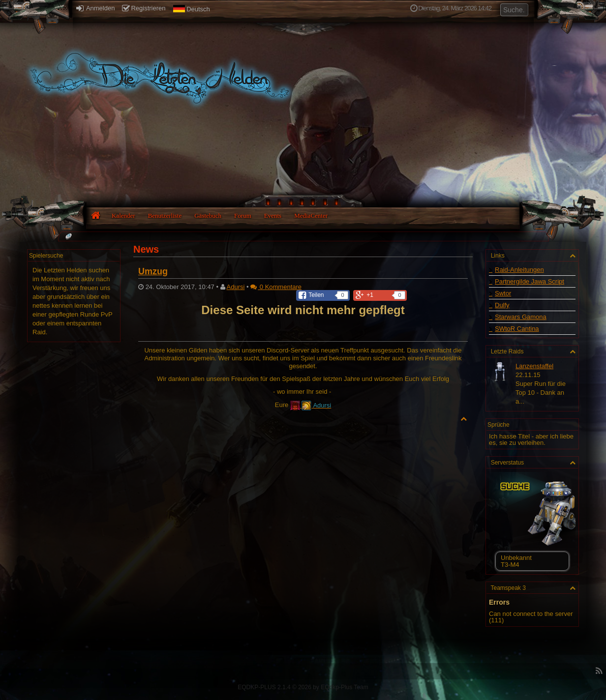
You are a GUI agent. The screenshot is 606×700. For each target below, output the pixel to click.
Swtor (503, 293)
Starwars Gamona (521, 317)
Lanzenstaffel (534, 366)
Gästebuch (208, 216)
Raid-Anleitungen (519, 270)
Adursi (236, 287)
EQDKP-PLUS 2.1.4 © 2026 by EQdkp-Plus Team (303, 687)
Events (273, 216)
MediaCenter (311, 216)
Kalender (123, 216)
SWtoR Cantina (517, 329)
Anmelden (95, 8)
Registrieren (144, 8)
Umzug (153, 271)
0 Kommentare (276, 287)
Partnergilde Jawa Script (530, 281)
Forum (243, 216)
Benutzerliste (165, 216)
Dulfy (502, 305)
